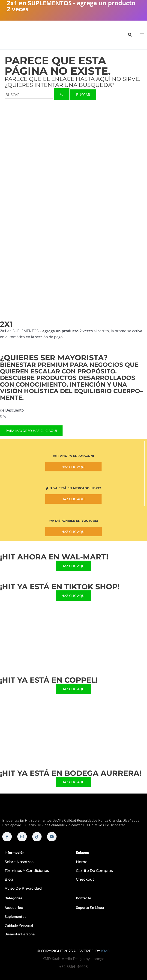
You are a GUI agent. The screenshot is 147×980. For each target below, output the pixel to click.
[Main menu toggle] (142, 35)
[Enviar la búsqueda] (62, 94)
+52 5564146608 (73, 967)
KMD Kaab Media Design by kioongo (73, 959)
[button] (130, 35)
